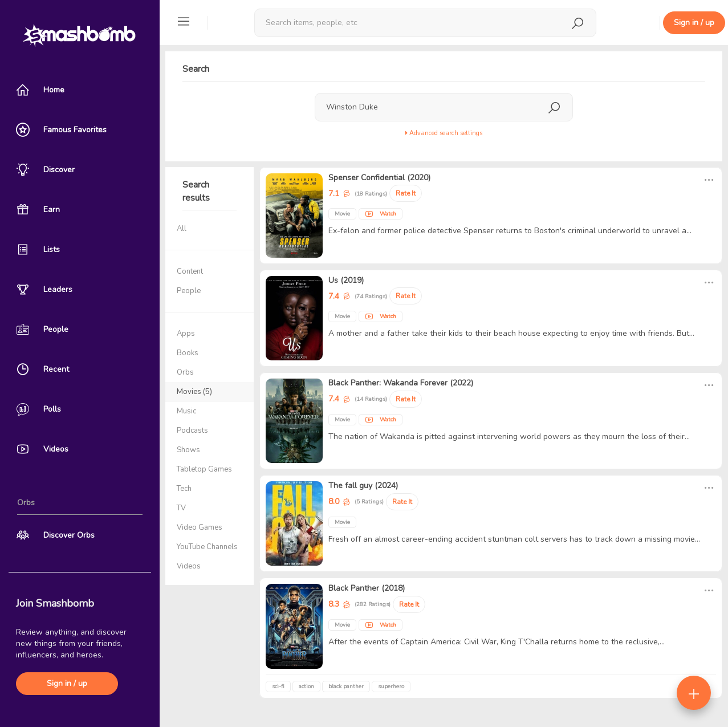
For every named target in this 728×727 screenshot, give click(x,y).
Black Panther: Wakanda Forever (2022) (401, 383)
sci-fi (278, 687)
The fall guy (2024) (363, 486)
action (306, 687)
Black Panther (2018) (367, 588)
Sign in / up (67, 683)
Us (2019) (346, 280)
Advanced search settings (444, 133)
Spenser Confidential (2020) (379, 178)
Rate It (406, 193)
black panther (346, 687)
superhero (391, 687)
